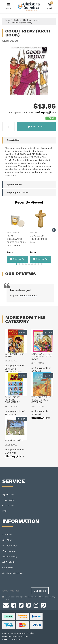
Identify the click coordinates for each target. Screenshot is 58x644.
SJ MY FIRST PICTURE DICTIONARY (12, 400)
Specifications (15, 185)
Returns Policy (10, 557)
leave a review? (28, 295)
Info (54, 112)
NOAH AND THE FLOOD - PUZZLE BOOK (42, 356)
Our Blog (7, 540)
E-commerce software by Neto (16, 636)
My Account (8, 494)
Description (13, 140)
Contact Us (8, 505)
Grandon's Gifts (14, 440)
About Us (7, 534)
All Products (9, 562)
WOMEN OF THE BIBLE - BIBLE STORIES (41, 400)
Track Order (8, 500)
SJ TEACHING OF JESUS (15, 355)
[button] (11, 212)
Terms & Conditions (36, 597)
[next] (54, 230)
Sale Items (8, 568)
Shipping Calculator (18, 192)
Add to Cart (36, 127)
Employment (9, 551)
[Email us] (6, 605)
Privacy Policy (9, 546)
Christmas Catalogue (13, 573)
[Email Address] (16, 591)
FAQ (4, 511)
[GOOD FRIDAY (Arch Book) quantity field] (9, 127)
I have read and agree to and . (29, 598)
